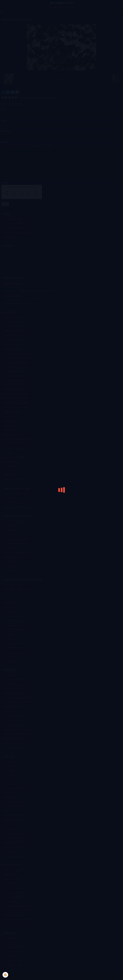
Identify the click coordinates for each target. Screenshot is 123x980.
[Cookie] (5, 975)
